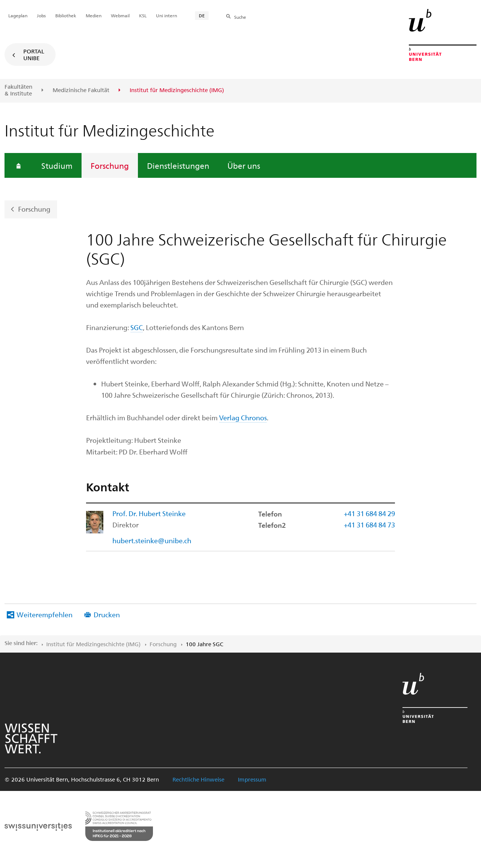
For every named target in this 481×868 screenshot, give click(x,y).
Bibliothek (66, 15)
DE (202, 15)
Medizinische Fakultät (81, 90)
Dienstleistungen (178, 165)
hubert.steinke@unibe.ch (152, 540)
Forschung (110, 165)
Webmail (120, 15)
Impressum (252, 779)
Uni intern (166, 15)
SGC (137, 327)
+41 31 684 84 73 (369, 525)
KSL (143, 15)
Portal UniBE (34, 55)
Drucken (107, 614)
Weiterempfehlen (45, 614)
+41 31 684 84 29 (369, 513)
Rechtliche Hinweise (198, 779)
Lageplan (18, 15)
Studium (57, 165)
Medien (94, 15)
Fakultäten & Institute (18, 90)
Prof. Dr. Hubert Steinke (149, 513)
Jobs (41, 15)
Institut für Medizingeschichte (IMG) (93, 644)
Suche (240, 17)
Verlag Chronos (243, 417)
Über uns (244, 165)
